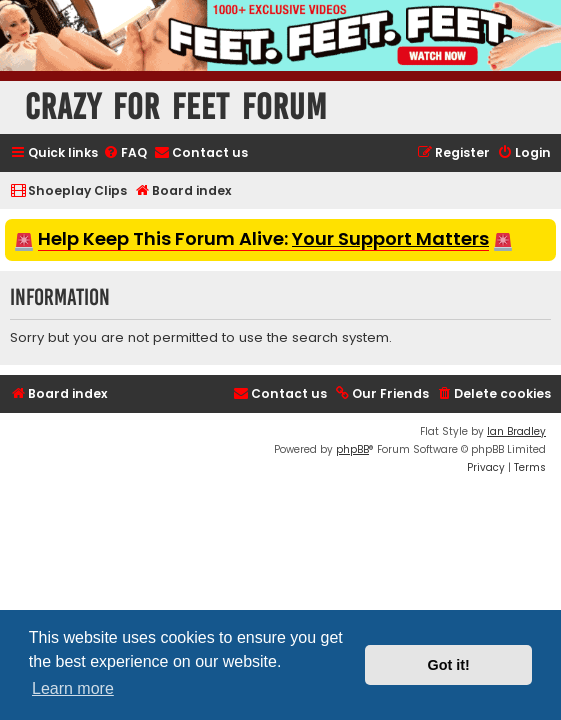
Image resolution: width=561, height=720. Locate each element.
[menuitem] (125, 153)
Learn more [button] (73, 688)
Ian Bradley (516, 431)
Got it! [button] (449, 665)
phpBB (352, 449)
